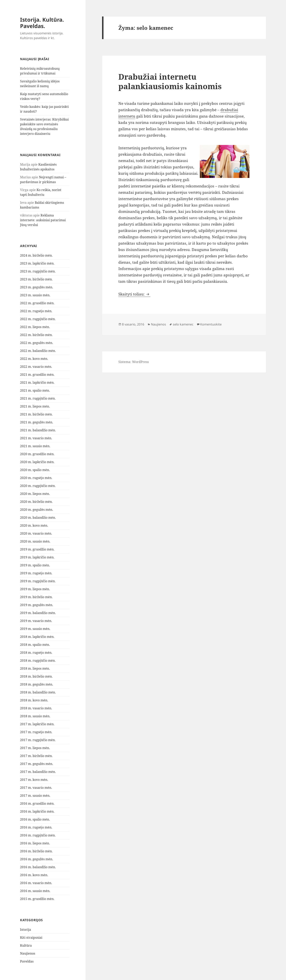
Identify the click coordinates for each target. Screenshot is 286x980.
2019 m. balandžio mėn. (38, 613)
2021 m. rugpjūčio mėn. (38, 398)
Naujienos (28, 953)
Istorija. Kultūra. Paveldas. (42, 23)
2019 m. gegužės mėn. (37, 605)
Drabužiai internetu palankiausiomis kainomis (170, 81)
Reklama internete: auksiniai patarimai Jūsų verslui (43, 220)
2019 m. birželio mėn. (36, 597)
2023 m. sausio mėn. (35, 295)
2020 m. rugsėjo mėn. (36, 478)
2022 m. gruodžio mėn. (37, 303)
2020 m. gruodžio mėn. (37, 454)
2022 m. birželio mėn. (36, 335)
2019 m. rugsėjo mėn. (36, 573)
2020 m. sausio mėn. (35, 541)
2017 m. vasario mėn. (36, 788)
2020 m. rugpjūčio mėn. (38, 486)
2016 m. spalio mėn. (35, 819)
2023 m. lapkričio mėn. (37, 263)
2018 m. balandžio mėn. (38, 692)
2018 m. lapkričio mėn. (37, 637)
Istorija (26, 930)
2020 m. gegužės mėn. (37, 510)
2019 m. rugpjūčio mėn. (38, 581)
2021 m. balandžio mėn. (38, 430)
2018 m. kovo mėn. (34, 700)
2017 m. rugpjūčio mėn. (38, 740)
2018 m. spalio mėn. (35, 645)
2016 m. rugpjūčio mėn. (38, 835)
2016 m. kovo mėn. (34, 875)
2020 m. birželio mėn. (36, 502)
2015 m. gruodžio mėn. (37, 899)
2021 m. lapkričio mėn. (37, 382)
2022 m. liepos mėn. (35, 327)
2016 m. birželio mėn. (36, 851)
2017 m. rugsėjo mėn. (36, 732)
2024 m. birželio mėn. (36, 255)
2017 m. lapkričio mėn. (37, 724)
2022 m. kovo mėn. (34, 359)
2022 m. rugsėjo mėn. (36, 311)
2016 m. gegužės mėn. (37, 859)
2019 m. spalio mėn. (35, 565)
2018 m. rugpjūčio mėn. (38, 660)
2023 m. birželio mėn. (36, 279)
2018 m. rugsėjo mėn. (36, 653)
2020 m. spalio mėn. (35, 470)
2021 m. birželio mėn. (36, 414)
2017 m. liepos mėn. (35, 748)
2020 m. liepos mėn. (35, 494)
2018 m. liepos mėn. (35, 668)
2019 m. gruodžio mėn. (37, 549)
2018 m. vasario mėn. (36, 708)
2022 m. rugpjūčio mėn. (38, 319)
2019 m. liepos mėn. (35, 589)
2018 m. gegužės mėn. (37, 684)
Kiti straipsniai (31, 938)
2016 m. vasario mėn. (36, 883)
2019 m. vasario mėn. (36, 621)
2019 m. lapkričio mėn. (37, 557)
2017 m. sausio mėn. (35, 796)
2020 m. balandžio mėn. (38, 518)
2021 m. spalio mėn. (35, 390)
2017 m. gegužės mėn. (37, 764)
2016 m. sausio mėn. (35, 891)
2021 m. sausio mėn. (35, 446)
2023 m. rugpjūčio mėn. (38, 271)
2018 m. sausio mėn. (35, 716)
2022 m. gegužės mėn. (37, 343)
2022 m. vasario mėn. (36, 367)
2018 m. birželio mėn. (36, 676)
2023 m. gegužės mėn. (37, 287)
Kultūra (26, 945)
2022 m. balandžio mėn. (38, 351)
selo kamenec (183, 324)
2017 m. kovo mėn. (34, 780)
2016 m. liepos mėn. (35, 843)
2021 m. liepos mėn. (35, 406)
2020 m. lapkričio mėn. (37, 462)
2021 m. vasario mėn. (36, 438)
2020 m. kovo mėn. (34, 525)
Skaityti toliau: (134, 294)
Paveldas (27, 961)
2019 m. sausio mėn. (35, 629)
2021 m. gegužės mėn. (37, 422)
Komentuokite (211, 324)
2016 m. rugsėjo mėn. (36, 827)
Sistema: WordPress (134, 362)
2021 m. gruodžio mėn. (37, 375)
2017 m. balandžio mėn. (38, 772)
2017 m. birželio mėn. (36, 756)
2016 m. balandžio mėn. (38, 867)
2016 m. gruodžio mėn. (37, 803)
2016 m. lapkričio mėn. (37, 811)
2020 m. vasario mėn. (36, 533)
